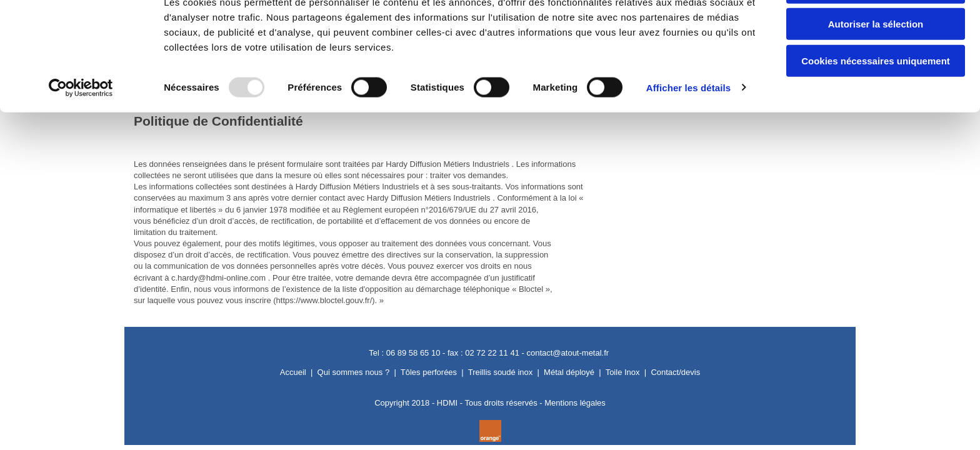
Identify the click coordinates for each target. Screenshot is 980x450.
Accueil (293, 372)
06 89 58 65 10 (413, 353)
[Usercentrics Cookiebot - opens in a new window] (81, 131)
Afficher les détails (688, 131)
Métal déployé (569, 372)
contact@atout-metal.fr (567, 353)
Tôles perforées (429, 372)
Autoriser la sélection (876, 68)
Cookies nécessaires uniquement (876, 104)
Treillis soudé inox (501, 372)
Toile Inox (623, 372)
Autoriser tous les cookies (876, 31)
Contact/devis (675, 372)
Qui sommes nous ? (354, 372)
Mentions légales (575, 403)
